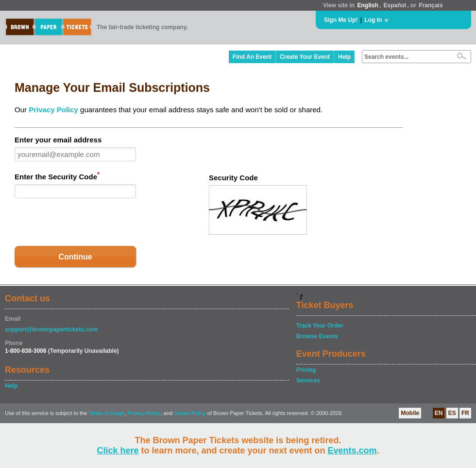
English (367, 5)
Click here (118, 451)
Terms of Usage (106, 413)
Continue (75, 257)
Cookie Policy (190, 413)
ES (452, 413)
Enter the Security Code (57, 176)
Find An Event (252, 57)
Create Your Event (305, 57)
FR (465, 413)
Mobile (410, 413)
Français (431, 5)
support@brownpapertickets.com (51, 329)
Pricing (306, 370)
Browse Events (317, 336)
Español (395, 5)
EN (439, 413)
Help (344, 57)
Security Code (233, 178)
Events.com (352, 451)
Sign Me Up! (341, 20)
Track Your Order (320, 326)
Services (308, 381)
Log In (373, 20)
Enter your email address (58, 140)
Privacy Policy (53, 110)
